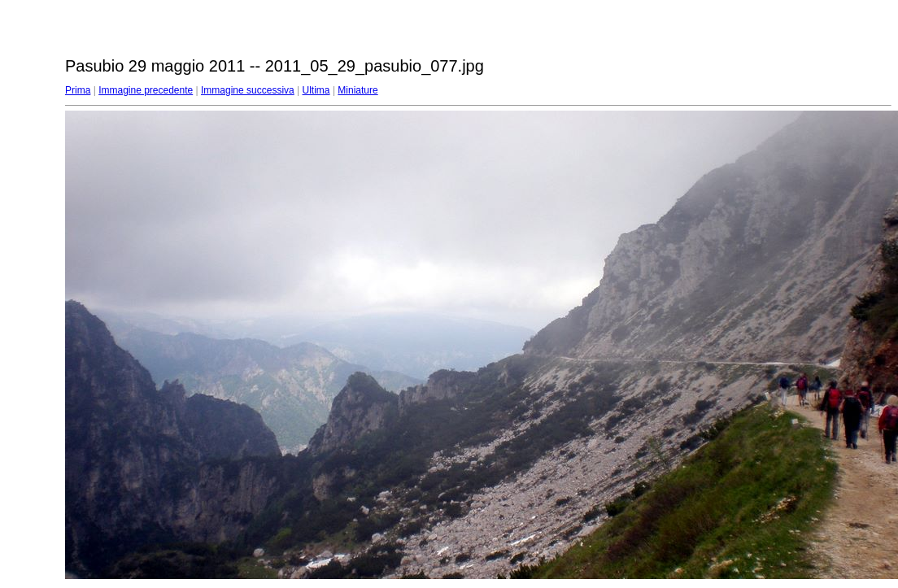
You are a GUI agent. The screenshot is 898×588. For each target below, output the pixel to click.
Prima (78, 90)
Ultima (316, 90)
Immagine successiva (248, 90)
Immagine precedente (146, 90)
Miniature (357, 90)
